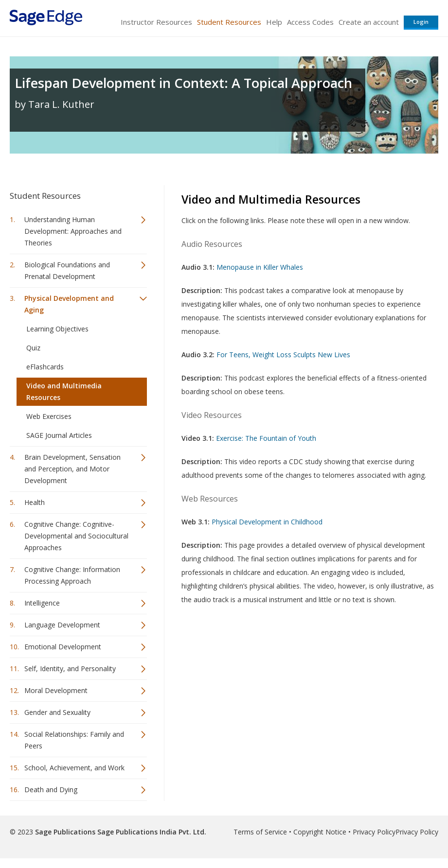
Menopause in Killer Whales (260, 267)
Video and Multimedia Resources (64, 391)
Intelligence (42, 603)
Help (274, 22)
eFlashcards (45, 367)
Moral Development (56, 690)
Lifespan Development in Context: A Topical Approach (183, 83)
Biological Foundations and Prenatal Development (67, 270)
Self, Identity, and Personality (70, 668)
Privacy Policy (374, 832)
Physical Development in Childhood (267, 522)
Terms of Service (260, 832)
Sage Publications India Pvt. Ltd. (151, 832)
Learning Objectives (57, 329)
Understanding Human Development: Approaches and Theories (73, 231)
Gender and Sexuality (57, 712)
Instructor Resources (156, 22)
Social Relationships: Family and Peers (74, 740)
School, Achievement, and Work (74, 768)
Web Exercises (49, 416)
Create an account (369, 22)
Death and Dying (51, 790)
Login (421, 22)
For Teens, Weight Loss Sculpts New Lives (283, 355)
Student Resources (229, 22)
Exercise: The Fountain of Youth (266, 438)
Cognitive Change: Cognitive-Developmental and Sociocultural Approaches (76, 536)
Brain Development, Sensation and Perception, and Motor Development (72, 469)
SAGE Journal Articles (59, 435)
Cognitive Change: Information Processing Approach (72, 575)
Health (35, 502)
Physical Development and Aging (69, 304)
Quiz (33, 348)
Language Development (62, 625)
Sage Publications (65, 832)
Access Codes (310, 22)
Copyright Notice (320, 832)
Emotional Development (63, 647)
